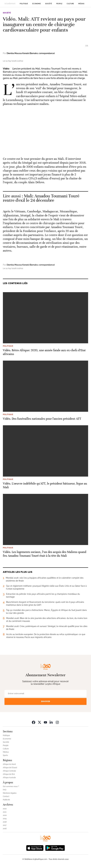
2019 (5, 819)
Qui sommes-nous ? (11, 786)
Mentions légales (10, 793)
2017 (5, 825)
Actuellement (10, 4)
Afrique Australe (9, 778)
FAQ (5, 790)
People (59, 4)
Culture (70, 4)
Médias (81, 4)
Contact (6, 796)
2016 (5, 829)
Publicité (6, 800)
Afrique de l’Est (9, 774)
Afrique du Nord (9, 764)
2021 (5, 812)
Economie (37, 4)
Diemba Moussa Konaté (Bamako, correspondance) (31, 53)
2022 (5, 809)
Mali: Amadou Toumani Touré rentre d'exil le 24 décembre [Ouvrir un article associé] (41, 198)
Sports (5, 755)
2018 (5, 822)
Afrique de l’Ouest (10, 768)
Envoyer (46, 701)
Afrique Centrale (9, 771)
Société (49, 4)
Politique (24, 4)
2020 (5, 815)
